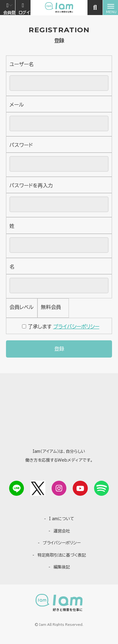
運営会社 (62, 531)
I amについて (62, 519)
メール (17, 105)
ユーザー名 (22, 64)
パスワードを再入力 (31, 186)
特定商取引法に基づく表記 (62, 555)
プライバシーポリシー (76, 327)
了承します (61, 327)
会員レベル (22, 307)
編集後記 (62, 567)
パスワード (21, 145)
